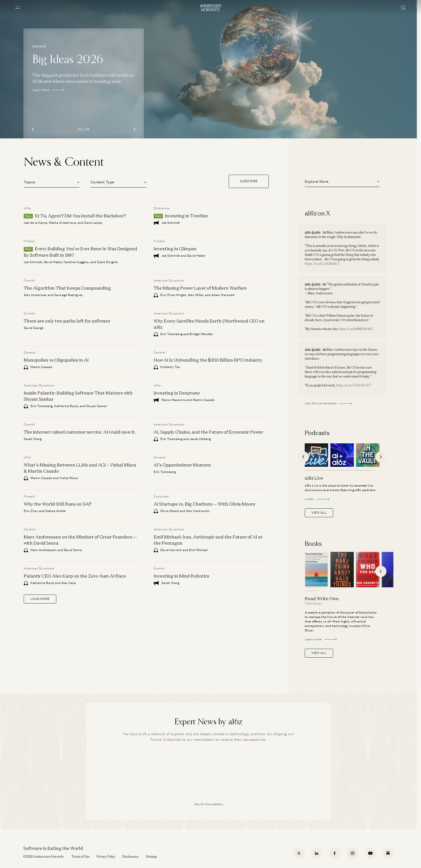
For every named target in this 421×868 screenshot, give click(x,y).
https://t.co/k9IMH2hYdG (355, 329)
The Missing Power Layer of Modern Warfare (200, 288)
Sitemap (151, 857)
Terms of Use (81, 857)
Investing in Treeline (186, 216)
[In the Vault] (368, 455)
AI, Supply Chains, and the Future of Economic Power (208, 432)
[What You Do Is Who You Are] (368, 569)
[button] (52, 181)
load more (40, 599)
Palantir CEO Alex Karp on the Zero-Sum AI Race (75, 576)
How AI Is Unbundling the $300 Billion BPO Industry (208, 360)
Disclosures (130, 857)
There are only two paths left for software (67, 321)
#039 (334, 250)
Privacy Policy (106, 857)
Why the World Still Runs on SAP (58, 504)
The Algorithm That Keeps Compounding (67, 288)
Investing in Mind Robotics (182, 576)
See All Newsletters (209, 804)
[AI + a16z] (342, 455)
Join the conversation (328, 403)
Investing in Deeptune (177, 393)
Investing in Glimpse (175, 249)
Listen (317, 499)
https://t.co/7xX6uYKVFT (354, 385)
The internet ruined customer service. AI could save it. (80, 432)
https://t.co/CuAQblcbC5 (322, 264)
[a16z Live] (316, 455)
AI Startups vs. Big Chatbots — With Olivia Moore (205, 504)
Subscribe (249, 181)
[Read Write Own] (316, 569)
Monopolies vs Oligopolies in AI (56, 360)
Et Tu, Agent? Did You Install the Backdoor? (80, 216)
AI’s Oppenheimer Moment (182, 465)
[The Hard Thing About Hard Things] (342, 569)
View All (319, 513)
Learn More (48, 90)
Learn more (321, 639)
